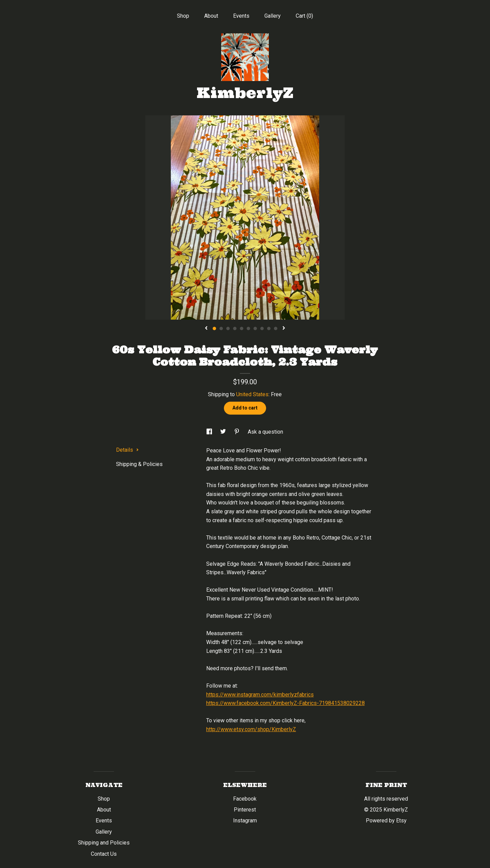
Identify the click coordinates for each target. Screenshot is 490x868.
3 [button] (228, 328)
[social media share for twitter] (224, 432)
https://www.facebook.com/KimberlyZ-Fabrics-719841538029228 (285, 703)
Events (241, 16)
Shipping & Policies (139, 464)
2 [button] (221, 328)
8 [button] (262, 328)
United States (252, 394)
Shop (183, 16)
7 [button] (255, 328)
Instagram (245, 821)
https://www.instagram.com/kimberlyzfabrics (260, 695)
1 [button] (214, 328)
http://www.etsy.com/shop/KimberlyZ (251, 729)
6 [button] (248, 328)
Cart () (304, 16)
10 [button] (276, 328)
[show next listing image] (284, 328)
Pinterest (245, 810)
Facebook (245, 799)
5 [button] (242, 328)
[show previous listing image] (206, 328)
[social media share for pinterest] (238, 432)
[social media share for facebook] (210, 432)
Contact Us (104, 854)
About (211, 16)
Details (127, 450)
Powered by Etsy (386, 821)
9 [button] (269, 328)
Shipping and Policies (104, 843)
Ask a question (265, 432)
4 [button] (235, 328)
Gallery (273, 16)
